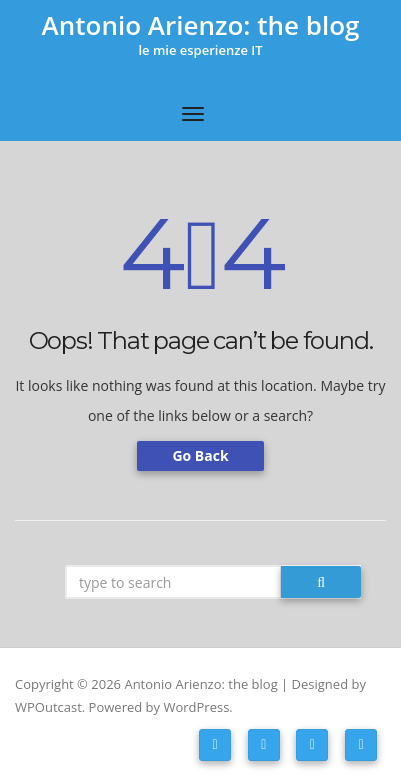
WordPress (196, 707)
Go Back (200, 455)
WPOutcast (48, 707)
